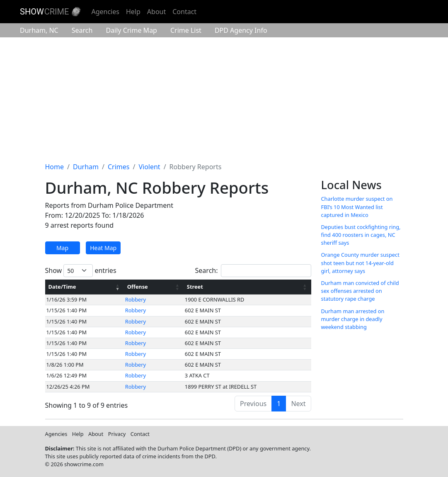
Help (133, 12)
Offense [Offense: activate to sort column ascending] (138, 287)
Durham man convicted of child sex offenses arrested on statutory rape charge (360, 291)
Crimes (119, 167)
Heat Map (103, 248)
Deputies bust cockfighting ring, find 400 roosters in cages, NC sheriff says (361, 235)
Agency (241, 30)
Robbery (136, 299)
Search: (253, 271)
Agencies (105, 12)
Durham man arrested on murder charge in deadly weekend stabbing (353, 319)
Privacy (117, 434)
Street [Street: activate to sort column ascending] (195, 287)
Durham (39, 30)
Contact (184, 12)
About (156, 12)
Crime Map (131, 30)
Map (62, 248)
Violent (149, 167)
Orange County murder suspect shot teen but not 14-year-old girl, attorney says (360, 263)
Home (55, 167)
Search (82, 30)
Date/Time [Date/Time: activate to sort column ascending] (62, 287)
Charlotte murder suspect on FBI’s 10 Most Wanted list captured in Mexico (357, 207)
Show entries (81, 271)
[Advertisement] (224, 100)
